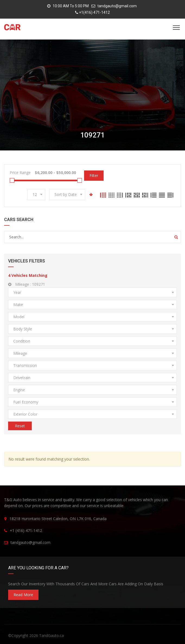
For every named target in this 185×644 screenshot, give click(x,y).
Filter (94, 175)
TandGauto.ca (51, 635)
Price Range (20, 172)
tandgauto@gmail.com (117, 6)
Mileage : (27, 284)
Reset (20, 426)
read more (23, 595)
